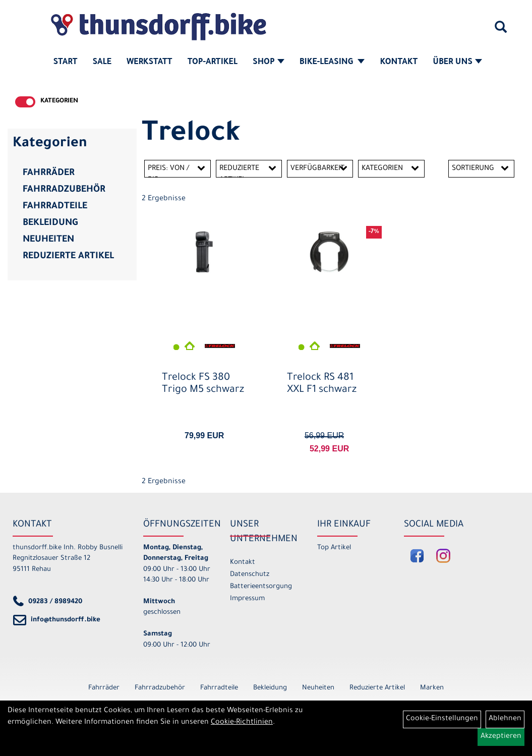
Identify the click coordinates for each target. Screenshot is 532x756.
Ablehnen (505, 719)
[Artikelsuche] (501, 31)
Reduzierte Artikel (68, 257)
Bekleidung (50, 223)
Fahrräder (49, 173)
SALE (102, 63)
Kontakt (399, 63)
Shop (269, 63)
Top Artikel (334, 548)
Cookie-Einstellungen (442, 719)
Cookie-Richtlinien (242, 723)
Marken (432, 688)
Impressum (247, 599)
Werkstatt (150, 63)
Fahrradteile (55, 207)
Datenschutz (250, 575)
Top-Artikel (213, 63)
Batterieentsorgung (261, 587)
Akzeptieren (501, 737)
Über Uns (457, 63)
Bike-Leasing (332, 63)
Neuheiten (48, 240)
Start (66, 63)
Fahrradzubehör (64, 190)
